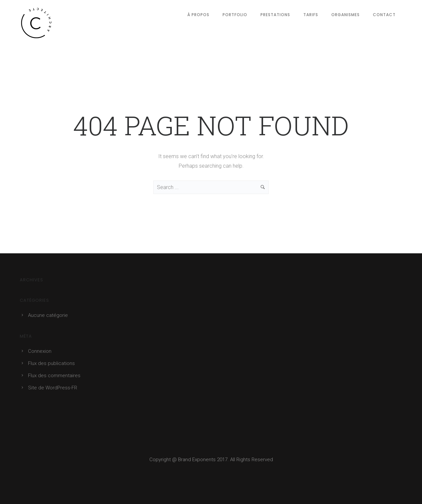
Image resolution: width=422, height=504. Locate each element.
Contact (384, 15)
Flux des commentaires (54, 376)
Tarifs (311, 15)
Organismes (346, 15)
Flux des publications (51, 363)
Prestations (275, 15)
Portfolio (235, 15)
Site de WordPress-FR (53, 388)
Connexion (40, 351)
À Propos (198, 15)
